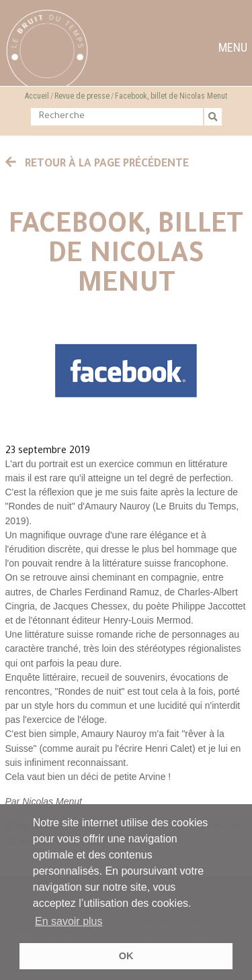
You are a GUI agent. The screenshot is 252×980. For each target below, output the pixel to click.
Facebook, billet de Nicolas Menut (171, 96)
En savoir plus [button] (69, 921)
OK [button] (126, 956)
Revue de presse (82, 96)
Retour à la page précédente (97, 164)
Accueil (37, 96)
